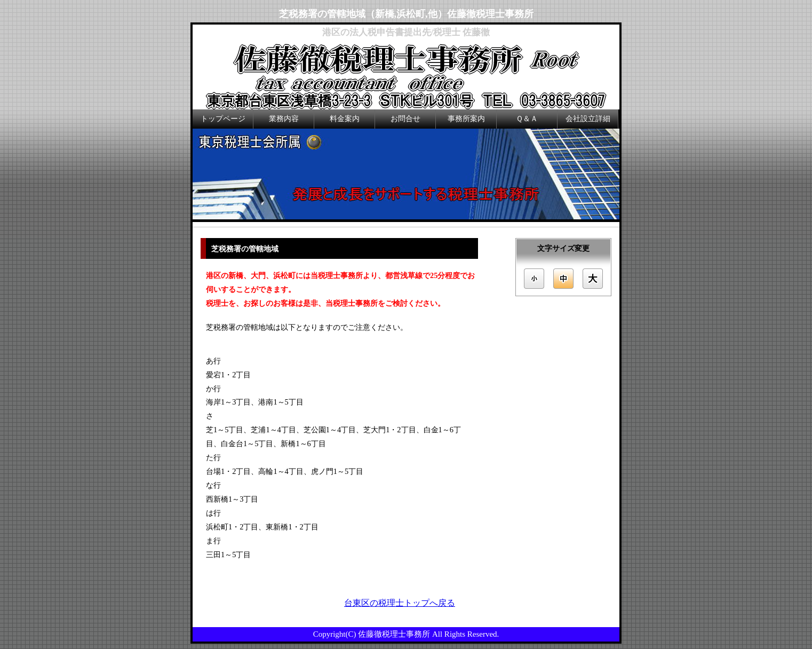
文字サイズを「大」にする (594, 279)
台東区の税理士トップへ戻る (400, 603)
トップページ (223, 118)
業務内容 (284, 118)
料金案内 (345, 118)
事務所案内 (466, 118)
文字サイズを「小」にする (533, 279)
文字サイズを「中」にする (563, 279)
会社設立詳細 (588, 118)
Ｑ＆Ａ (527, 118)
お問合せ (405, 118)
